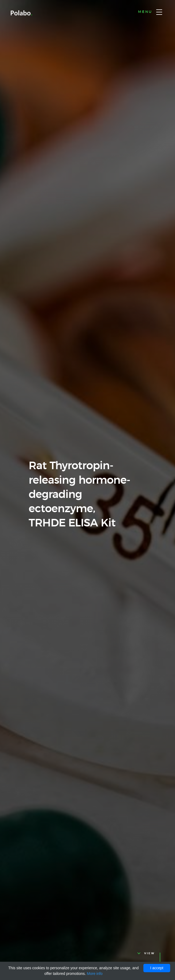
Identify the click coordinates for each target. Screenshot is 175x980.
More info (95, 974)
